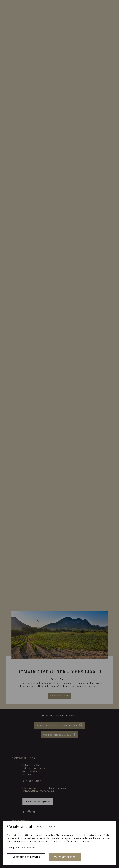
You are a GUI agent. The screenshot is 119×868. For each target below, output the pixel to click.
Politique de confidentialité (22, 848)
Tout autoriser (65, 857)
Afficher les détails (26, 857)
